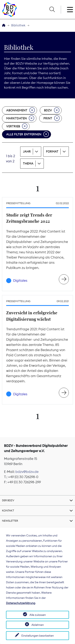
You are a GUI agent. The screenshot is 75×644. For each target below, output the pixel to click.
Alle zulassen (38, 615)
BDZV (52, 110)
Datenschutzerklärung (21, 603)
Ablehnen (38, 625)
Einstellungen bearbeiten (38, 636)
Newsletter (10, 521)
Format (52, 151)
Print (51, 118)
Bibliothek (18, 25)
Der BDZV (8, 500)
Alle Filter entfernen (27, 134)
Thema (28, 163)
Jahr (27, 151)
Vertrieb (17, 126)
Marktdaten (20, 118)
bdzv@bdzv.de (27, 472)
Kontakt (8, 510)
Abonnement (20, 110)
